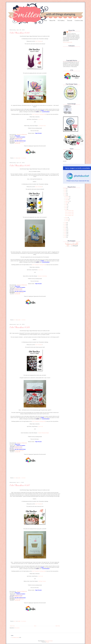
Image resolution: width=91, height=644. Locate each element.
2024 (65, 189)
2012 (65, 234)
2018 (65, 224)
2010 (65, 237)
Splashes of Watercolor (22, 134)
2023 (65, 190)
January (67, 221)
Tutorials (70, 20)
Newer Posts (12, 626)
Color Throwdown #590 (20, 166)
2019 (65, 223)
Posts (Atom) (17, 628)
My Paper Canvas (42, 581)
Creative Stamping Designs (43, 433)
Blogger (48, 642)
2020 (65, 195)
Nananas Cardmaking (42, 276)
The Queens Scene (18, 140)
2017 (65, 226)
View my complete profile (68, 42)
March (66, 218)
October (67, 200)
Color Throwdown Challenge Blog (39, 114)
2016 (65, 228)
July (66, 204)
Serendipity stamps (15, 637)
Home (45, 20)
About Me (52, 20)
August (67, 203)
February (67, 219)
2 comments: (24, 320)
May (66, 208)
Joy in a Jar (41, 119)
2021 (65, 193)
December (67, 196)
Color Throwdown (39, 41)
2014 (65, 231)
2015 (65, 229)
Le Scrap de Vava (42, 126)
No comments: (24, 158)
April (66, 209)
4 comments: (24, 478)
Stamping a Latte (19, 138)
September (67, 201)
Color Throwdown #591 (20, 33)
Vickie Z (70, 32)
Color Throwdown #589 (20, 328)
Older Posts (58, 626)
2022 (65, 192)
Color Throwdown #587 (20, 486)
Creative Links (79, 20)
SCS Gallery (61, 20)
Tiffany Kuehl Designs (49, 641)
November (67, 198)
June (66, 206)
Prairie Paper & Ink (20, 142)
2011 (65, 236)
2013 (65, 232)
